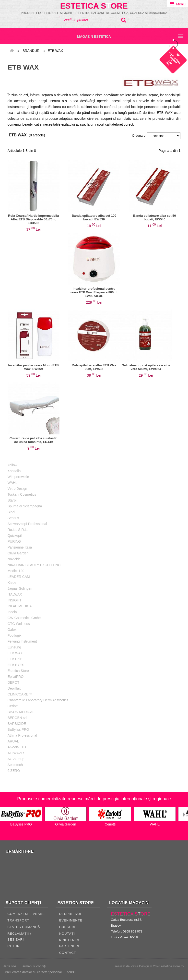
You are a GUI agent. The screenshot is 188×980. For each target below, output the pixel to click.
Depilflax (14, 688)
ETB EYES (16, 665)
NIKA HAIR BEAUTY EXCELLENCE (35, 565)
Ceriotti (13, 706)
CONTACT (68, 953)
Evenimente (71, 920)
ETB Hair (15, 659)
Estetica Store (18, 671)
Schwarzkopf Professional (27, 524)
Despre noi (70, 914)
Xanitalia (14, 471)
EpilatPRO (16, 677)
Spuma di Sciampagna (25, 506)
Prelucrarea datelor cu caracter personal (33, 972)
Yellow (12, 465)
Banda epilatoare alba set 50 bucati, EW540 (155, 217)
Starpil (12, 500)
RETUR (13, 946)
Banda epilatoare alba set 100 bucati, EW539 (94, 217)
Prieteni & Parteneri (69, 943)
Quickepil (15, 536)
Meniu (181, 4)
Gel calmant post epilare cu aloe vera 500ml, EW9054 (146, 367)
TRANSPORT (18, 920)
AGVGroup (16, 759)
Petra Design (140, 966)
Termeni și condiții (34, 966)
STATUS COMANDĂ (24, 927)
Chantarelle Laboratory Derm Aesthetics (38, 700)
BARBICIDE (17, 724)
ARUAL (13, 741)
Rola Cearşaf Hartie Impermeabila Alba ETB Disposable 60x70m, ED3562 (33, 219)
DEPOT (13, 682)
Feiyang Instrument (22, 641)
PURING (14, 541)
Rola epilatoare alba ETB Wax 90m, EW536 (94, 367)
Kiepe (12, 583)
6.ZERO (14, 771)
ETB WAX (23, 67)
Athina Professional (22, 735)
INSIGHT (15, 600)
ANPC (71, 972)
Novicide (14, 559)
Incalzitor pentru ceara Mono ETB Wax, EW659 (33, 367)
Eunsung (14, 647)
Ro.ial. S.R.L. (18, 530)
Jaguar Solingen (20, 588)
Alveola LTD (17, 747)
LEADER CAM (19, 577)
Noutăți (67, 934)
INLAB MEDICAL (21, 606)
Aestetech (15, 765)
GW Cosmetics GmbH (24, 618)
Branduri (31, 51)
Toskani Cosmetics (22, 494)
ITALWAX (15, 594)
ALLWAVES (17, 753)
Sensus (13, 518)
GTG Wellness (19, 624)
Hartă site (9, 966)
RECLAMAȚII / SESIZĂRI (19, 937)
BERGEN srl (17, 718)
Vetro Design (17, 489)
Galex (12, 630)
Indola (12, 612)
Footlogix (15, 635)
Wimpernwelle (18, 477)
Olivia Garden (18, 553)
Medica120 (16, 571)
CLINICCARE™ (20, 694)
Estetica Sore (94, 6)
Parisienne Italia (20, 547)
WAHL (12, 483)
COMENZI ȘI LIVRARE (26, 914)
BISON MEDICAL (21, 712)
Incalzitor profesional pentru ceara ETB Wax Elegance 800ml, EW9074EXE (94, 292)
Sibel (11, 512)
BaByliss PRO (18, 729)
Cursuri (67, 927)
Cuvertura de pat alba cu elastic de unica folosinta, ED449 (34, 440)
